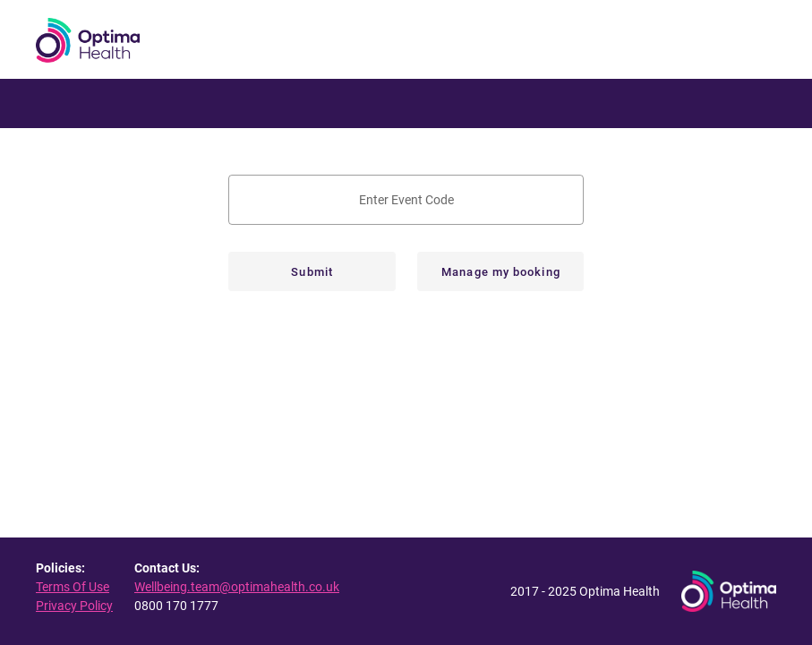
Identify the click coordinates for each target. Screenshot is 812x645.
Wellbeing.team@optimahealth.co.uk (237, 587)
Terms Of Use (73, 587)
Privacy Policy (74, 606)
